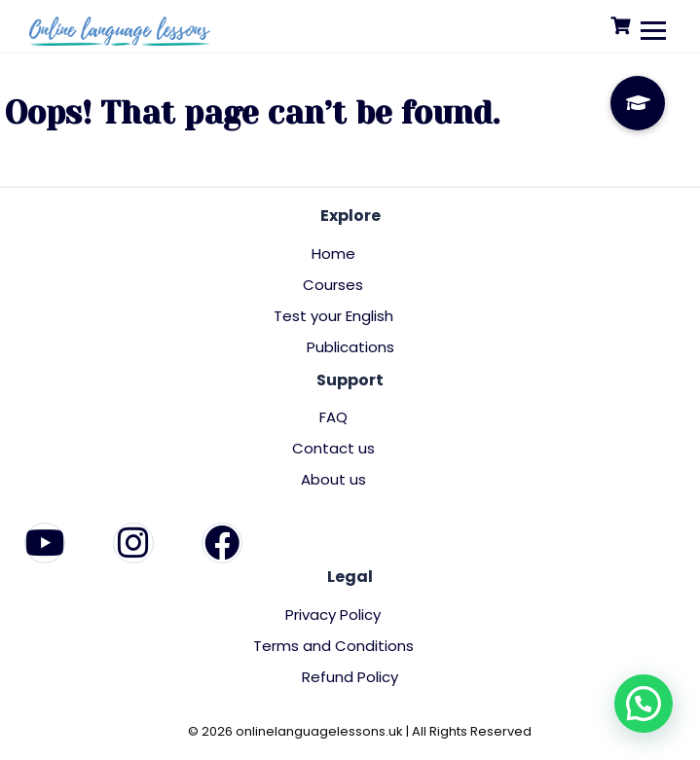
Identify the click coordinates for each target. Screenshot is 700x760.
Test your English (333, 316)
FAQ (333, 417)
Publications (350, 347)
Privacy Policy (333, 615)
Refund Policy (350, 677)
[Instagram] (133, 543)
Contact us (333, 448)
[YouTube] (45, 543)
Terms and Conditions (333, 646)
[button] (644, 704)
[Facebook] (222, 543)
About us (333, 479)
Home (333, 253)
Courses (333, 285)
